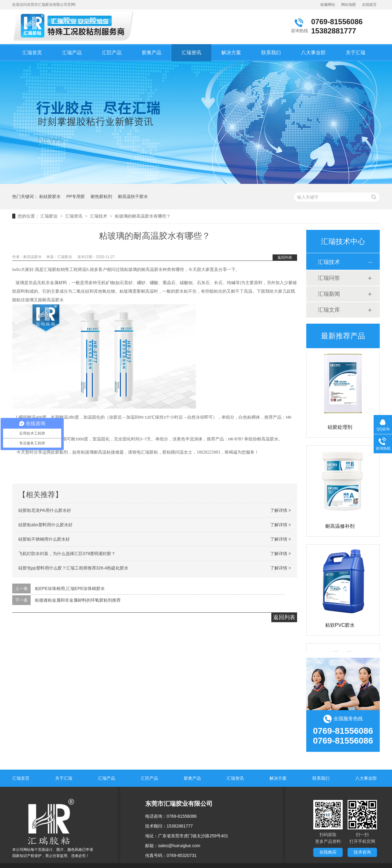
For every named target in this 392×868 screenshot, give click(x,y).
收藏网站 (328, 5)
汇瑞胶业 (49, 216)
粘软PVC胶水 (340, 626)
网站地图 (349, 5)
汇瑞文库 (329, 310)
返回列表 (285, 257)
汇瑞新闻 (329, 294)
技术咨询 (362, 852)
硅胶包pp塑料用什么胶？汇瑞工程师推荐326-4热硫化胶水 (73, 568)
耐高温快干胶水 (133, 196)
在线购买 (328, 852)
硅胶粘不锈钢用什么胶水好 (44, 539)
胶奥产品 (152, 53)
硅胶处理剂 (340, 428)
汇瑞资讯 (191, 53)
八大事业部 (313, 53)
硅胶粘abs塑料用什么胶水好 (45, 525)
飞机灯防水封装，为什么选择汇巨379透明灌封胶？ (67, 554)
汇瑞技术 (99, 216)
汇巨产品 (112, 53)
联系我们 (271, 53)
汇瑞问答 (329, 278)
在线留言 (369, 5)
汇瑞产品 (72, 53)
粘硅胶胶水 (50, 196)
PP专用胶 (76, 196)
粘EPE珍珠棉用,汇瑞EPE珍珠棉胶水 (70, 588)
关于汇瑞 (356, 53)
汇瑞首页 (32, 53)
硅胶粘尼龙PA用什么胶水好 (45, 510)
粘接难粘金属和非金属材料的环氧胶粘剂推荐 (78, 600)
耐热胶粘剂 (101, 196)
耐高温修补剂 (340, 527)
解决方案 (231, 53)
